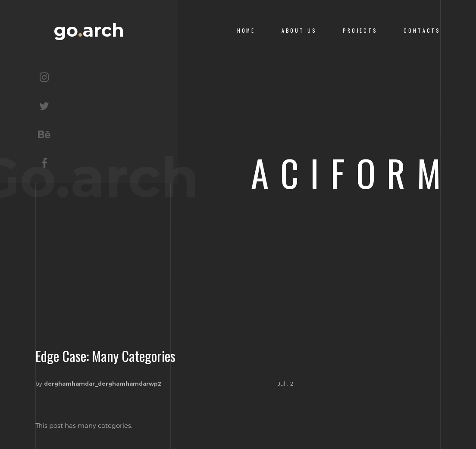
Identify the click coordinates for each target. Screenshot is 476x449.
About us (299, 30)
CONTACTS (422, 30)
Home (246, 30)
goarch (89, 31)
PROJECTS (360, 30)
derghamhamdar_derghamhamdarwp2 (103, 384)
